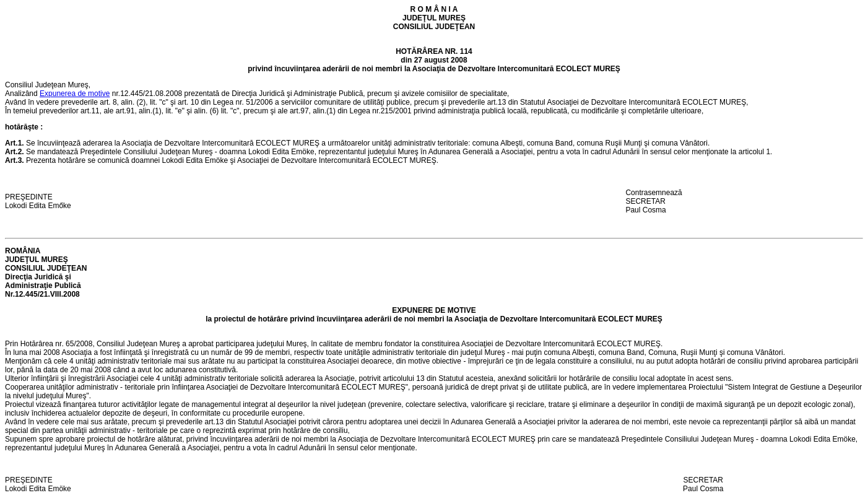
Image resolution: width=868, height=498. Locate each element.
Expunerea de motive (75, 94)
